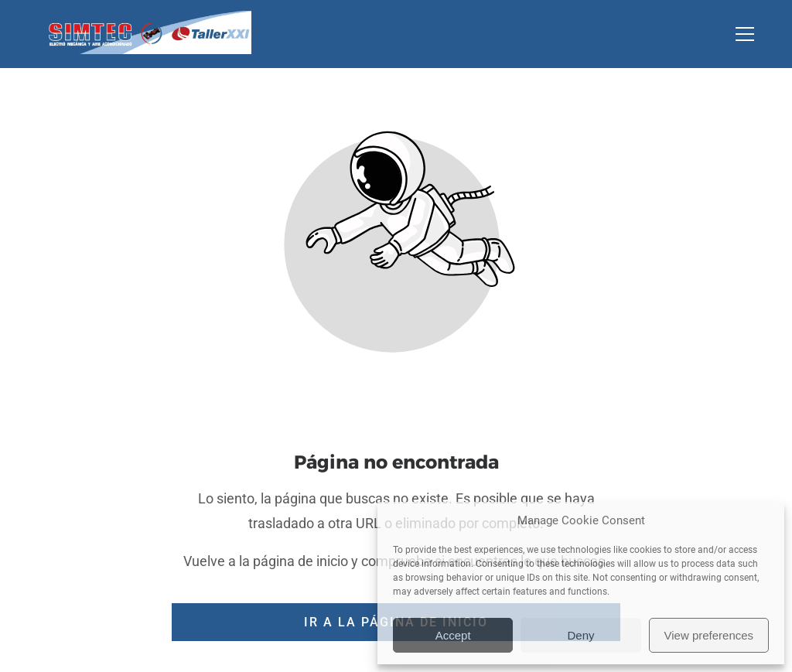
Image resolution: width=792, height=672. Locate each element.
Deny (580, 635)
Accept (453, 635)
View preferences (709, 635)
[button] (754, 34)
